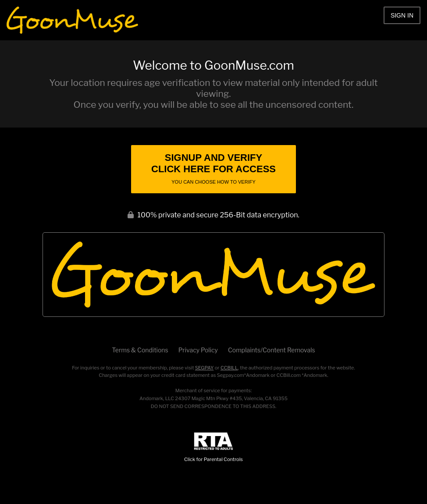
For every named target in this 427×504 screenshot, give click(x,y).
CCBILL (229, 368)
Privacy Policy (198, 350)
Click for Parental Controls (213, 447)
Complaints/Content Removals (272, 350)
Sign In (402, 15)
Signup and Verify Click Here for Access (213, 168)
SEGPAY (205, 368)
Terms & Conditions (140, 350)
